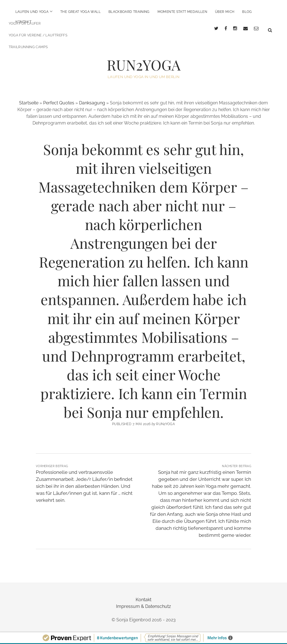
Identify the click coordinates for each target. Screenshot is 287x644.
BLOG (247, 12)
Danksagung (92, 98)
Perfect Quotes (59, 98)
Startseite (29, 98)
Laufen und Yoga (32, 12)
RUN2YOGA (144, 60)
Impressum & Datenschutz (143, 601)
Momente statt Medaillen (182, 12)
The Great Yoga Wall (80, 12)
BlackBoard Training (129, 12)
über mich (225, 12)
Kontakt (24, 22)
